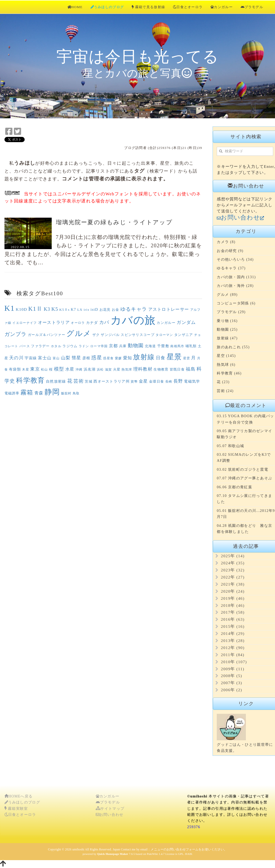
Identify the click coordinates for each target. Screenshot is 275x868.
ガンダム (186, 322)
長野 (178, 381)
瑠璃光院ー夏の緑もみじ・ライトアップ (114, 222)
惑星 (97, 358)
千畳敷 (163, 346)
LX (80, 310)
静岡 (52, 392)
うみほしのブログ (107, 7)
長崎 (169, 382)
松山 (44, 369)
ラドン (84, 346)
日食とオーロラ (188, 7)
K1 (10, 308)
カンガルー (222, 7)
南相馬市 (177, 346)
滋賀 (109, 369)
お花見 (105, 310)
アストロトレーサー (169, 309)
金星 (143, 381)
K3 (47, 309)
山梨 (66, 358)
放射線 (144, 357)
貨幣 (134, 382)
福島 (191, 369)
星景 (174, 357)
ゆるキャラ (134, 309)
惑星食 (108, 358)
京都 (113, 346)
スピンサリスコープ (138, 335)
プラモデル (252, 7)
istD (94, 309)
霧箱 (27, 392)
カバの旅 (133, 320)
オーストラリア (54, 322)
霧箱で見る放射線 (148, 7)
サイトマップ (110, 809)
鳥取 (76, 393)
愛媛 (118, 358)
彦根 (86, 358)
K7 (73, 309)
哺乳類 (191, 346)
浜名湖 (90, 369)
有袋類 (15, 369)
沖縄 (79, 369)
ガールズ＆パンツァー (47, 335)
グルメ (79, 333)
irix (87, 310)
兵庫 (123, 346)
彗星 (76, 358)
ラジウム (70, 346)
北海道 (150, 346)
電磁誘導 (12, 393)
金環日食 (157, 381)
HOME (75, 7)
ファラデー (40, 346)
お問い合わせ (110, 815)
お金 (116, 310)
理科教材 (143, 369)
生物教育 (161, 369)
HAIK (189, 854)
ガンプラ (16, 334)
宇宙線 (31, 358)
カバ (104, 322)
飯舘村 (66, 393)
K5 (55, 309)
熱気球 (127, 369)
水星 (70, 369)
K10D (21, 309)
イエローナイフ (25, 323)
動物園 (136, 345)
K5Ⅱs (64, 310)
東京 (35, 369)
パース (25, 346)
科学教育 (30, 380)
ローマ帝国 (99, 346)
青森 (39, 393)
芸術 (79, 381)
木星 (26, 369)
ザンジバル (110, 335)
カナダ (92, 323)
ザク (96, 335)
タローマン (164, 335)
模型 (59, 369)
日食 (161, 358)
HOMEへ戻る (19, 796)
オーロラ (78, 323)
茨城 (89, 381)
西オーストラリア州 (112, 381)
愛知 (128, 358)
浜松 (100, 369)
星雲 (187, 358)
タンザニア (184, 335)
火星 (117, 369)
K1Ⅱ (36, 309)
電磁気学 (192, 381)
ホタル (56, 346)
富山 (56, 358)
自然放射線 (56, 381)
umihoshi (78, 849)
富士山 (45, 358)
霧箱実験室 (16, 809)
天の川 (16, 358)
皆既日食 (177, 369)
